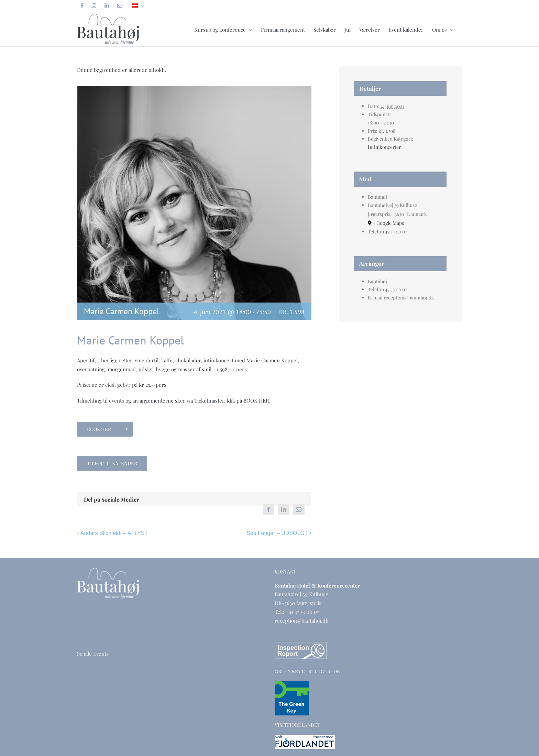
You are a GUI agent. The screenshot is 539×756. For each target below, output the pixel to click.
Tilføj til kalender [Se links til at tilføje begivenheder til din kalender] (112, 463)
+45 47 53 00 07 (302, 612)
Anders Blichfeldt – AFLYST (114, 533)
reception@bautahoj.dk (301, 621)
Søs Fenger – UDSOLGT (277, 533)
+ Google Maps (388, 223)
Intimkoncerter (384, 147)
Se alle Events (93, 654)
